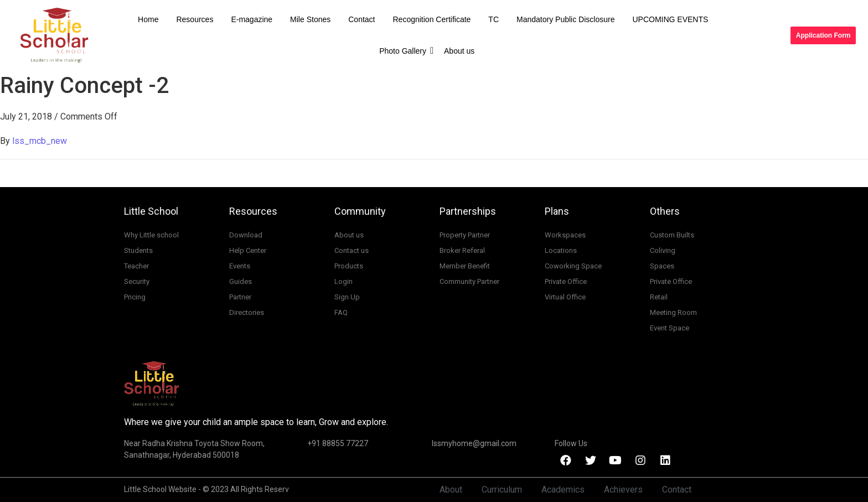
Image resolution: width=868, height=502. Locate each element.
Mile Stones (310, 19)
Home (148, 19)
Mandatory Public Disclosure (565, 19)
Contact (361, 19)
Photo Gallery (405, 51)
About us (459, 51)
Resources (195, 19)
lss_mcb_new (40, 141)
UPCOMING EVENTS (670, 19)
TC (494, 19)
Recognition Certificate (432, 19)
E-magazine (252, 19)
